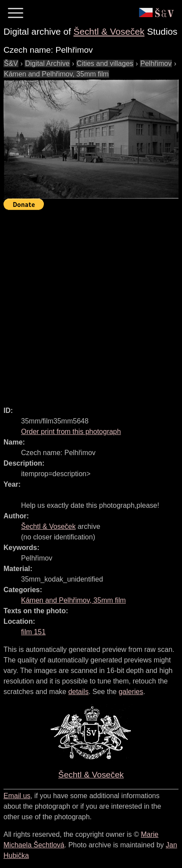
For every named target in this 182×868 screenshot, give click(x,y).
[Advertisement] (91, 304)
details (79, 692)
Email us (17, 796)
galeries (131, 692)
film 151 (33, 632)
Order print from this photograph (71, 432)
